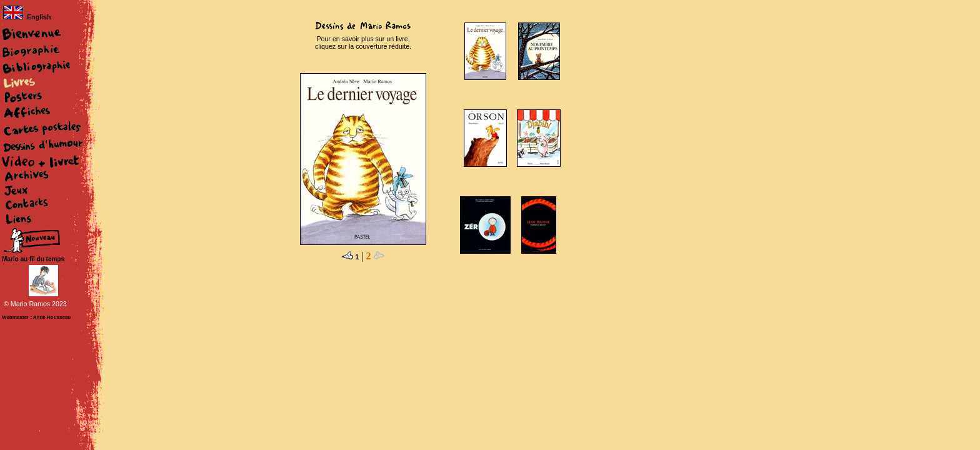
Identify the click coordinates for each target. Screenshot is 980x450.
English (27, 17)
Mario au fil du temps (33, 259)
